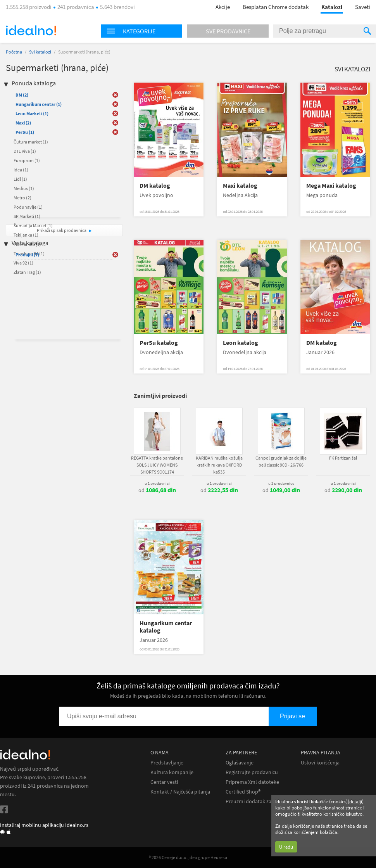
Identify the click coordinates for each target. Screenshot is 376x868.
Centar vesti (164, 782)
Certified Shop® (243, 792)
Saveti (363, 7)
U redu (286, 847)
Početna (14, 52)
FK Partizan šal (343, 458)
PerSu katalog (159, 343)
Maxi (23, 123)
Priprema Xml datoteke (252, 782)
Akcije (223, 7)
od (157, 490)
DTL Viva (25, 151)
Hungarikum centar (39, 104)
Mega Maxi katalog (331, 186)
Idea (21, 170)
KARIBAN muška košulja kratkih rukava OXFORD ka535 (219, 465)
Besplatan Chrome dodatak (276, 7)
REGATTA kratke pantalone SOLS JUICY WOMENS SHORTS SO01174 (157, 465)
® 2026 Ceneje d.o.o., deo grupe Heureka (188, 857)
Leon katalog (241, 343)
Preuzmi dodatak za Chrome (258, 801)
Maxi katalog (240, 186)
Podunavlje (28, 207)
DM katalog (155, 186)
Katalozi (332, 7)
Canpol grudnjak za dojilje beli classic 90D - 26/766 (281, 461)
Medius (24, 188)
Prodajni (27, 255)
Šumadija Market (33, 226)
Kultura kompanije (172, 772)
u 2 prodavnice (281, 483)
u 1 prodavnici (157, 483)
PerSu (25, 132)
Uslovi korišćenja (320, 763)
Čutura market (31, 142)
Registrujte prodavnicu (252, 772)
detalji (356, 801)
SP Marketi (27, 216)
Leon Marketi (32, 113)
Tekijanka (26, 235)
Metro (22, 198)
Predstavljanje (167, 763)
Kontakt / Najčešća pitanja (180, 792)
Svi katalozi (40, 52)
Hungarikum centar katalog (166, 627)
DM (22, 95)
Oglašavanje (240, 763)
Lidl (20, 179)
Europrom (27, 160)
